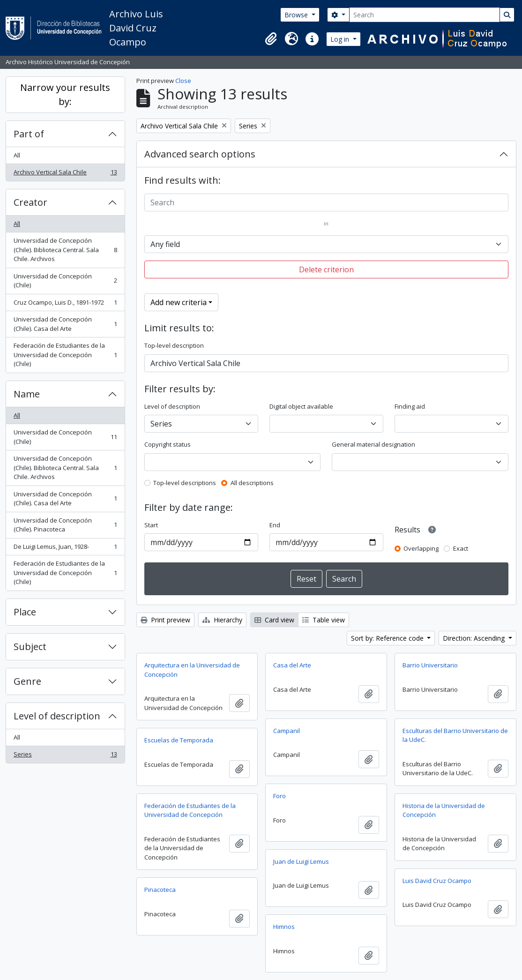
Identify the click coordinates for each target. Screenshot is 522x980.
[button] (271, 39)
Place (25, 612)
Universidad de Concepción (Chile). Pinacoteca (65, 525)
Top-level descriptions (185, 483)
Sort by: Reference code (388, 638)
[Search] (425, 15)
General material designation (373, 444)
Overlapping (421, 548)
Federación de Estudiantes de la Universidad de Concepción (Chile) (65, 355)
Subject (30, 647)
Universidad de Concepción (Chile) (65, 281)
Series (65, 756)
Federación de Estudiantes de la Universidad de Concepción (190, 810)
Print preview (165, 620)
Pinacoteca (160, 890)
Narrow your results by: (65, 94)
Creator (30, 202)
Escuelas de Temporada (179, 740)
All (17, 155)
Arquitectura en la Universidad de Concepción (192, 670)
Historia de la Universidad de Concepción (444, 810)
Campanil (287, 731)
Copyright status (168, 444)
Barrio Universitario (430, 665)
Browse (297, 15)
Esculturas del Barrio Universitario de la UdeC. (455, 735)
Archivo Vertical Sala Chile (65, 174)
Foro (280, 796)
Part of (29, 134)
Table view (324, 620)
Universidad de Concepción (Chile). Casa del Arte (65, 324)
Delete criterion (326, 269)
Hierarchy (222, 620)
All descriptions (252, 483)
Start (151, 525)
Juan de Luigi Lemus (301, 861)
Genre (27, 681)
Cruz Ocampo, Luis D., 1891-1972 (65, 304)
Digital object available (301, 406)
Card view (274, 620)
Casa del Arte (292, 665)
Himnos (284, 927)
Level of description (57, 716)
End (275, 525)
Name (27, 394)
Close (183, 81)
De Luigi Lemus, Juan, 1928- (65, 549)
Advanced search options (200, 154)
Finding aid (410, 406)
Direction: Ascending (475, 638)
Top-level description (174, 345)
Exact (461, 548)
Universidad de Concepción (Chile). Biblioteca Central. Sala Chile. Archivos (65, 250)
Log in (341, 39)
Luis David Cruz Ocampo (437, 881)
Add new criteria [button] (179, 302)
